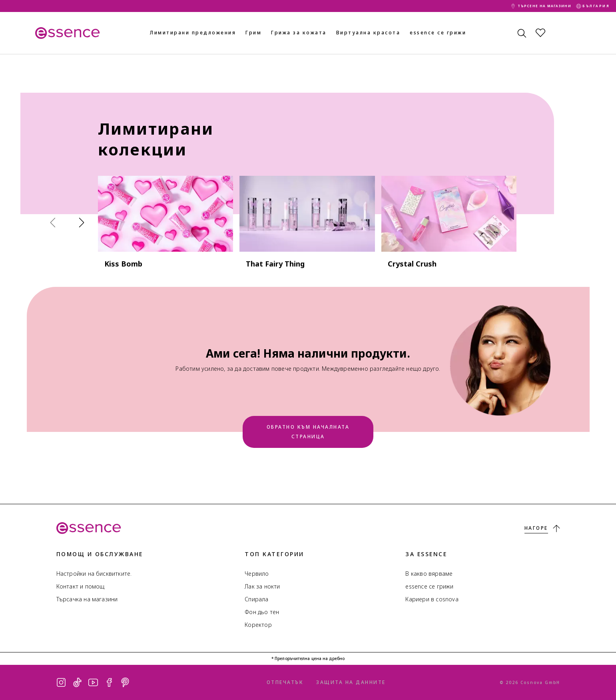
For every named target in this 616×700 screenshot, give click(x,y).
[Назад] (55, 222)
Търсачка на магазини (87, 599)
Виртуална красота (368, 33)
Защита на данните (351, 682)
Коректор (258, 625)
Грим (253, 33)
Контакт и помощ (81, 586)
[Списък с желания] (540, 33)
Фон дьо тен (262, 612)
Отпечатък (285, 682)
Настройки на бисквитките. (94, 574)
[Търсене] (521, 33)
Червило (257, 574)
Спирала (256, 599)
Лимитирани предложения (193, 33)
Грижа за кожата (299, 33)
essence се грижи (438, 33)
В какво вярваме (429, 574)
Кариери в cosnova (432, 599)
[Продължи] (84, 222)
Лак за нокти (262, 586)
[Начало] (67, 33)
